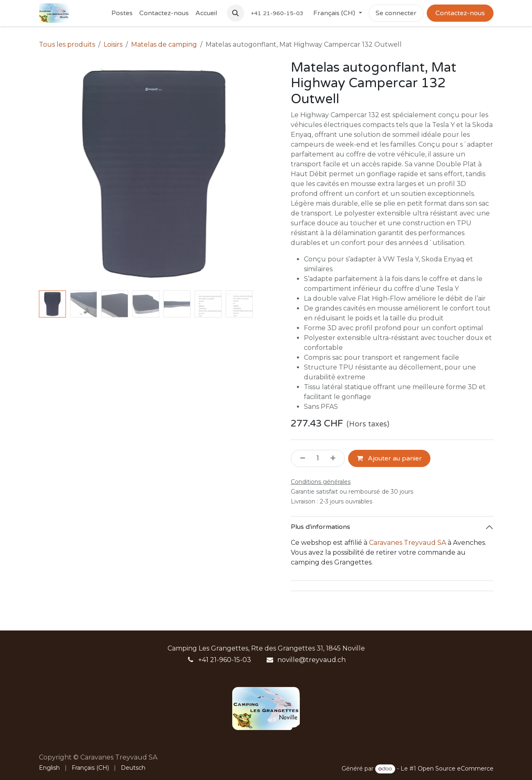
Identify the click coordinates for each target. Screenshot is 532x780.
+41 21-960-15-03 (225, 660)
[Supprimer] (300, 458)
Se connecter (396, 13)
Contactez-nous (460, 13)
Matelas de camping (164, 44)
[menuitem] (122, 13)
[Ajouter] (335, 458)
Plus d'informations (320, 527)
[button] (235, 13)
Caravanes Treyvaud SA (407, 543)
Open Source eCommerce (456, 769)
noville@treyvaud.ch (311, 660)
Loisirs (113, 44)
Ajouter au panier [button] (389, 458)
